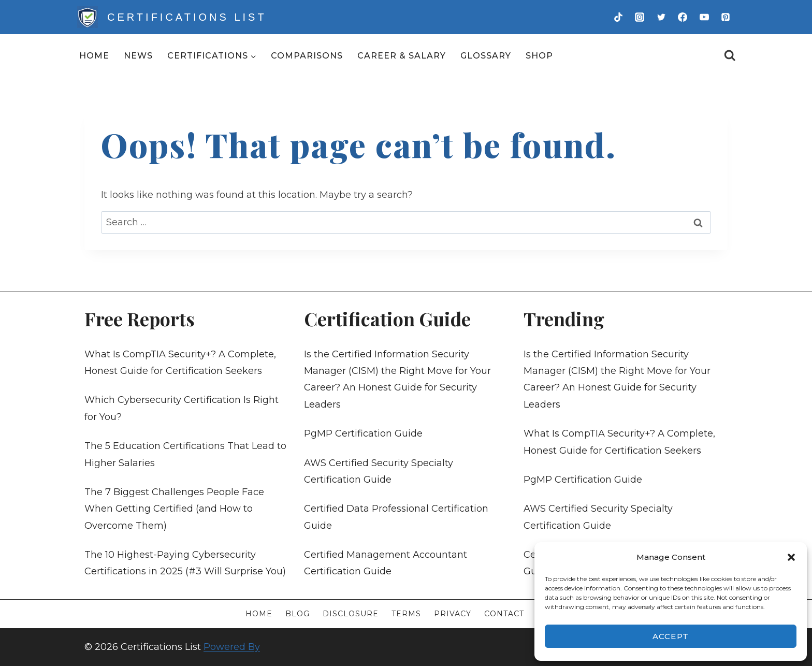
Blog (298, 614)
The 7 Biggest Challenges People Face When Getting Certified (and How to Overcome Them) (174, 509)
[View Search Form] (730, 56)
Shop (539, 56)
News (138, 56)
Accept (671, 636)
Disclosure (351, 614)
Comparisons (307, 56)
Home (94, 56)
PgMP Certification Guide (363, 433)
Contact (504, 614)
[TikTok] (618, 17)
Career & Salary (402, 56)
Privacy (453, 614)
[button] (791, 557)
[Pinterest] (726, 17)
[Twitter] (661, 17)
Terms (406, 614)
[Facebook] (683, 17)
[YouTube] (704, 17)
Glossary (486, 56)
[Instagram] (640, 17)
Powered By (232, 647)
